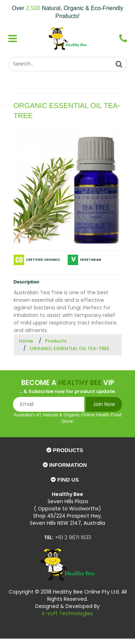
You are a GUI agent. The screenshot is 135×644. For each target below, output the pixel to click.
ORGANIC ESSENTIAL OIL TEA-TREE (69, 348)
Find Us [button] (68, 480)
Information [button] (68, 465)
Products (56, 341)
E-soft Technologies (67, 613)
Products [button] (68, 450)
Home (26, 341)
